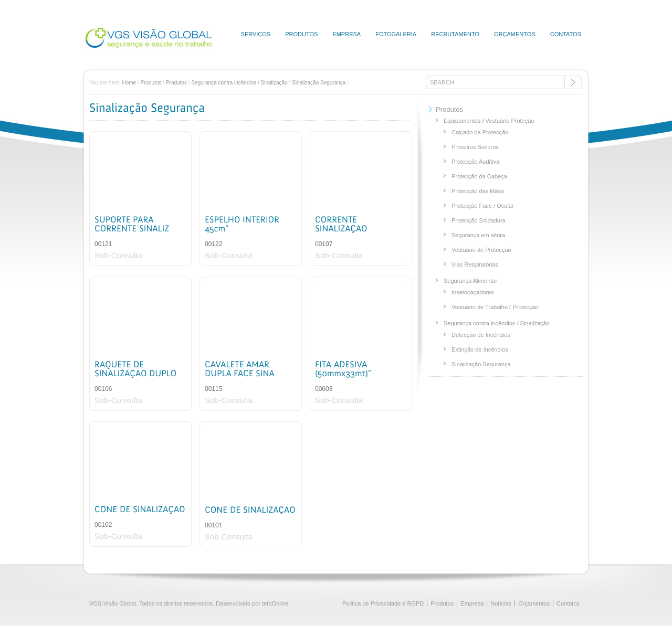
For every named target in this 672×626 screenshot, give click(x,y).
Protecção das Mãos (478, 191)
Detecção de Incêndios (481, 335)
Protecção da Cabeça (479, 176)
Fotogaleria (396, 34)
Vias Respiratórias (475, 264)
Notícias (501, 603)
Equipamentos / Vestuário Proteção (489, 121)
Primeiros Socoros (475, 147)
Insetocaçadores (473, 292)
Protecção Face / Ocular (483, 206)
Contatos (566, 34)
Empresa (346, 34)
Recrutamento (455, 34)
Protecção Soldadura (479, 220)
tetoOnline (275, 603)
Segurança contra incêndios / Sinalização (239, 83)
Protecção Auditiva (475, 162)
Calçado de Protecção (480, 132)
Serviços (256, 34)
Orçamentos (515, 34)
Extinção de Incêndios (480, 349)
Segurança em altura (478, 235)
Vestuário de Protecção (481, 250)
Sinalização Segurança (319, 83)
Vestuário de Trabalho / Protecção (495, 307)
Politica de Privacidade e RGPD (383, 603)
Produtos (301, 34)
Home (129, 83)
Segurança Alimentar (470, 281)
